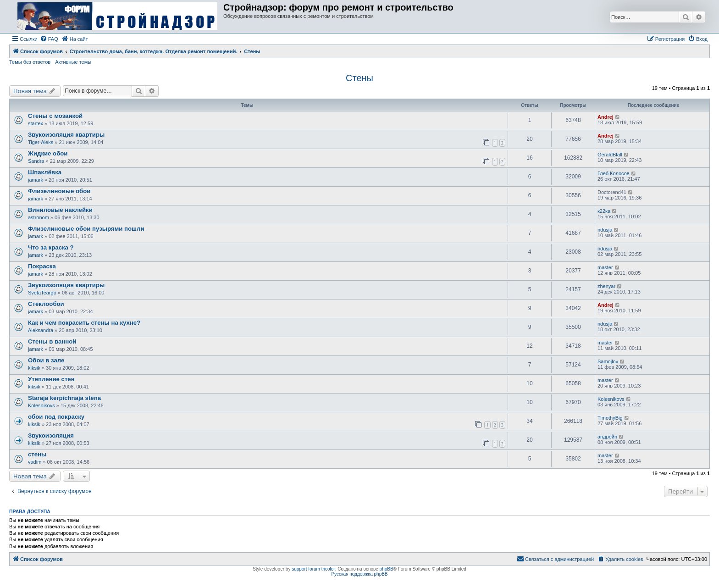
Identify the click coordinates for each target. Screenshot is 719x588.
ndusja (605, 230)
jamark (36, 180)
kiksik (34, 368)
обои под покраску (56, 417)
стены (37, 454)
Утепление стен (51, 379)
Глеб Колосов (614, 173)
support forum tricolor (313, 569)
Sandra (36, 161)
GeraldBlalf (610, 155)
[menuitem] (49, 39)
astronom (39, 217)
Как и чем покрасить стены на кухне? (84, 323)
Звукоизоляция (51, 435)
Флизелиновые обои (59, 191)
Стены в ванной (52, 341)
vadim (35, 462)
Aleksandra (41, 330)
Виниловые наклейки (60, 210)
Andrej (606, 117)
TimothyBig (610, 418)
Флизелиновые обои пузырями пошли (86, 229)
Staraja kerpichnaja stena (64, 398)
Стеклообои (46, 304)
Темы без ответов (30, 62)
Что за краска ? (51, 247)
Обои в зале (46, 360)
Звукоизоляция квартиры (66, 135)
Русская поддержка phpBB (359, 574)
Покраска (42, 266)
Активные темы (73, 62)
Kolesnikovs (41, 405)
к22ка (604, 211)
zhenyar (606, 286)
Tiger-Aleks (41, 142)
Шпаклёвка (45, 172)
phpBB (387, 569)
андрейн (607, 437)
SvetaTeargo (42, 293)
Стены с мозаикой (55, 116)
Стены (359, 78)
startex (36, 123)
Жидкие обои (48, 153)
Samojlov (608, 361)
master (605, 267)
